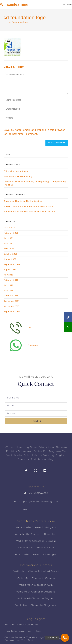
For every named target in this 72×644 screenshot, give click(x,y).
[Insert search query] (36, 155)
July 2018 (9, 285)
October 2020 (10, 254)
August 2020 (10, 259)
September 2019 (12, 264)
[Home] (5, 22)
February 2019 (11, 280)
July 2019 (9, 275)
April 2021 (9, 249)
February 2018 (11, 296)
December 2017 (12, 301)
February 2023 (11, 233)
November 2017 (12, 306)
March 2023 (10, 228)
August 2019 (10, 270)
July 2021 (9, 238)
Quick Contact (36, 384)
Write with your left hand (16, 171)
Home (23, 509)
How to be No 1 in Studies (29, 201)
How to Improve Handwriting (18, 176)
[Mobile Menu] (68, 4)
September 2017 (12, 311)
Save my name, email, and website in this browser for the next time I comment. (34, 132)
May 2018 (9, 290)
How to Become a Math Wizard (37, 206)
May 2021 (9, 243)
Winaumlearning (14, 4)
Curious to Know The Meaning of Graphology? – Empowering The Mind (35, 639)
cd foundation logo (18, 22)
